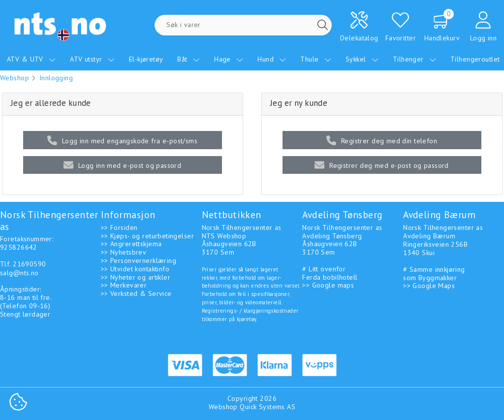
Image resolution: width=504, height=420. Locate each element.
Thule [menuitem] (316, 59)
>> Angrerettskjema (131, 244)
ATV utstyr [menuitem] (92, 59)
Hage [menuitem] (229, 59)
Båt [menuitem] (189, 59)
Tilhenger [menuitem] (414, 59)
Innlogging (56, 78)
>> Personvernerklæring (139, 260)
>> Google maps (328, 285)
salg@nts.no (19, 273)
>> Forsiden (119, 227)
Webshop (15, 78)
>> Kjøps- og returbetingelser (147, 236)
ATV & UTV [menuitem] (31, 59)
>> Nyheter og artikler (136, 277)
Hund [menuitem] (272, 59)
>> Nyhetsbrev (124, 252)
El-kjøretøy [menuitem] (146, 59)
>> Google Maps (429, 286)
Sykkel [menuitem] (362, 59)
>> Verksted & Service (136, 293)
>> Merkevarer (124, 285)
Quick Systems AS (268, 407)
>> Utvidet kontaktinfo (135, 269)
